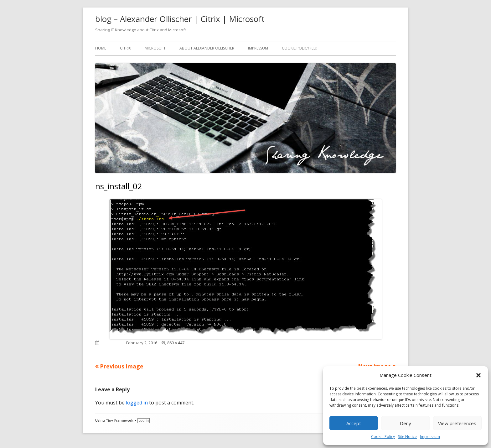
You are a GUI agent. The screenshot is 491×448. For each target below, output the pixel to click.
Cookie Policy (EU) (300, 48)
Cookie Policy (383, 437)
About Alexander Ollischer (207, 48)
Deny (406, 423)
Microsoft (155, 48)
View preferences (457, 423)
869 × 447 (176, 343)
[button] (478, 375)
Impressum (430, 437)
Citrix (125, 48)
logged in (137, 403)
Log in (144, 421)
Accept (354, 423)
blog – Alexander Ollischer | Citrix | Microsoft (180, 19)
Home (101, 48)
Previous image (122, 366)
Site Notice (407, 437)
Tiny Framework (119, 421)
